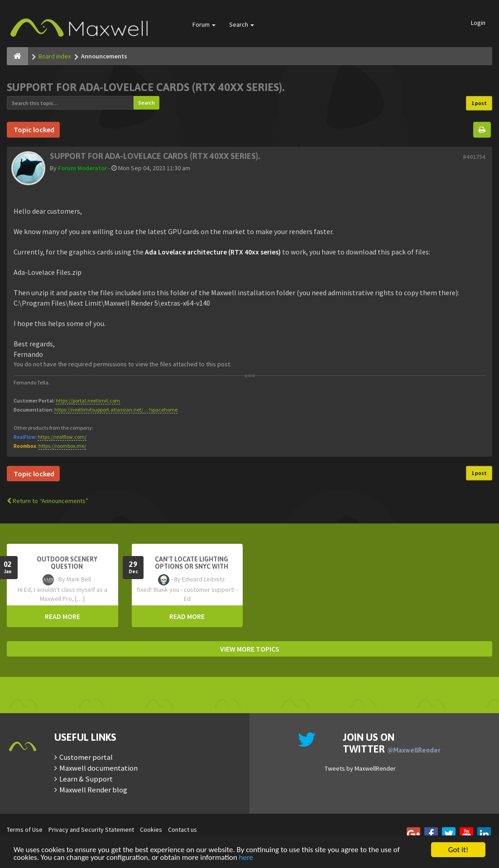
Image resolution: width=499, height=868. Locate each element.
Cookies (151, 830)
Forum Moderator (82, 168)
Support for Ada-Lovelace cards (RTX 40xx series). (146, 87)
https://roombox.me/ (62, 446)
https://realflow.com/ (62, 437)
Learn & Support (86, 779)
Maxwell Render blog (93, 790)
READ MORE (62, 616)
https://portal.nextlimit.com (88, 400)
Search (242, 24)
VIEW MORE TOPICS (250, 649)
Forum (204, 24)
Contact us (182, 830)
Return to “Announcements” (48, 501)
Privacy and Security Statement (91, 830)
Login (478, 23)
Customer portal (86, 757)
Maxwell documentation (98, 768)
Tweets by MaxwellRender (360, 768)
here (246, 858)
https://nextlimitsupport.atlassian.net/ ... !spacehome (116, 410)
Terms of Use (25, 830)
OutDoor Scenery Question (67, 563)
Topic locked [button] (33, 129)
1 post (479, 103)
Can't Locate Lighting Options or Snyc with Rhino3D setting (192, 566)
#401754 (474, 157)
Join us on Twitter (391, 743)
